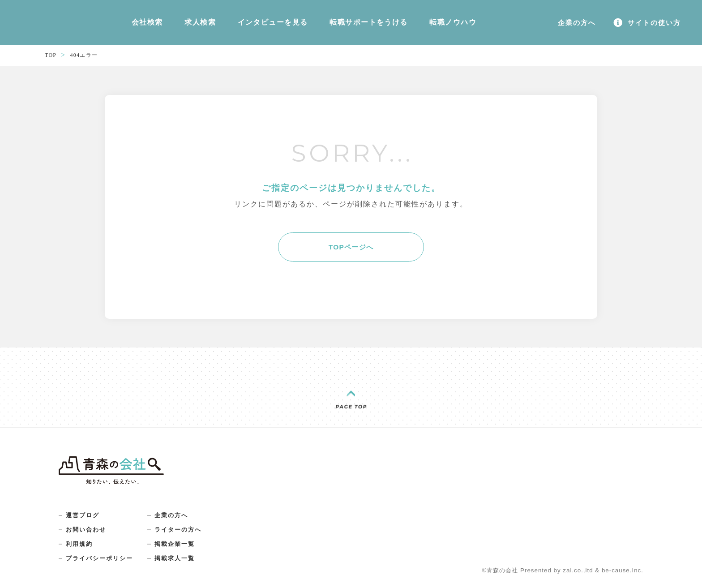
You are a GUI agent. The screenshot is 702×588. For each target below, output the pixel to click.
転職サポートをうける (330, 25)
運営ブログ (84, 521)
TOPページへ (351, 252)
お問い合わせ (87, 536)
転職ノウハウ (402, 25)
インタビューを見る (247, 25)
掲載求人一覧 (180, 567)
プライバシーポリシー (102, 567)
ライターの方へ (184, 536)
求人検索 (186, 25)
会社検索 (142, 25)
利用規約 (80, 552)
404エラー (86, 60)
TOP (51, 60)
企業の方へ (177, 521)
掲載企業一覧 (180, 552)
